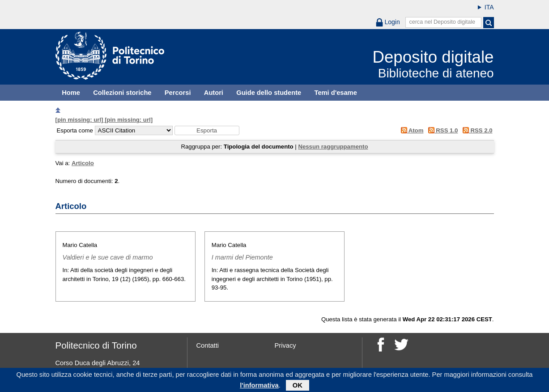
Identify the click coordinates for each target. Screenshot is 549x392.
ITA (489, 7)
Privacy (285, 345)
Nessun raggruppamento (333, 147)
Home (71, 93)
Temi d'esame (336, 93)
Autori (214, 93)
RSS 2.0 (476, 130)
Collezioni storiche (122, 93)
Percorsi (178, 93)
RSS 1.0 (441, 130)
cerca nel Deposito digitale (442, 22)
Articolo (83, 163)
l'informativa (259, 387)
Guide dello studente (269, 93)
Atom (411, 130)
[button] (207, 130)
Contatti (208, 345)
